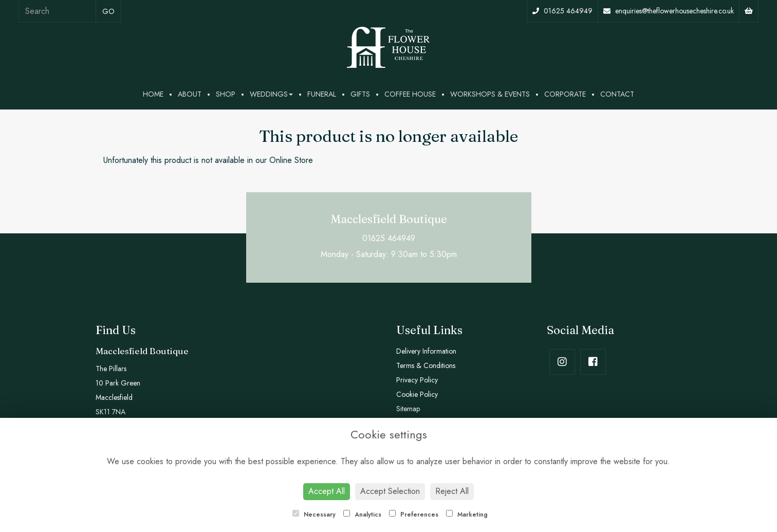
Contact (617, 94)
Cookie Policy (417, 394)
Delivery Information (426, 351)
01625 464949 (562, 11)
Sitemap (408, 409)
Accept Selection (390, 491)
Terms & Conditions (426, 365)
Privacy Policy (417, 380)
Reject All (452, 491)
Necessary (314, 515)
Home (153, 94)
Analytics (362, 515)
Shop (226, 94)
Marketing (467, 515)
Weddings (271, 94)
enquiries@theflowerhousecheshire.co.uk (669, 11)
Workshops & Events (490, 94)
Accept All (327, 491)
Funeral (322, 94)
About (190, 94)
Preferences (414, 515)
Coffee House (410, 94)
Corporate (565, 94)
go (108, 11)
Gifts (360, 94)
